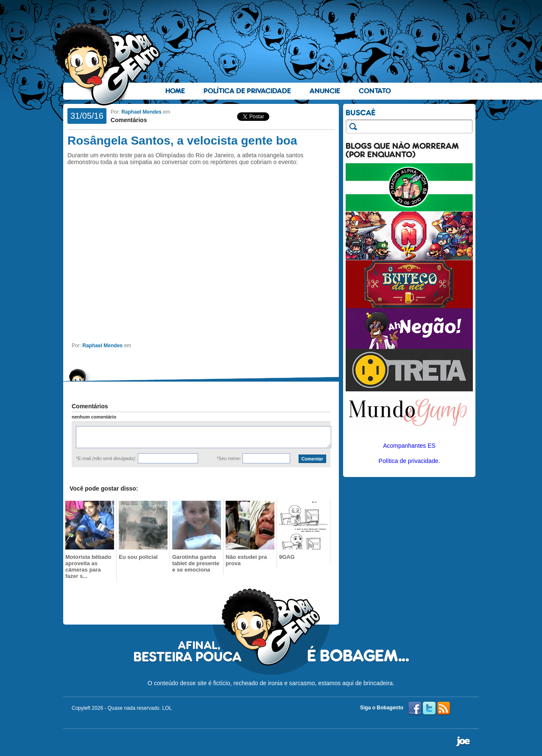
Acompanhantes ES (409, 446)
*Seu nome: (229, 458)
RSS (444, 709)
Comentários (129, 120)
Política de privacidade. (409, 461)
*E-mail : (106, 458)
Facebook (415, 709)
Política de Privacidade (247, 91)
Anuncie (325, 91)
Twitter (429, 709)
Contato (375, 91)
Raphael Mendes (141, 112)
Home (175, 91)
